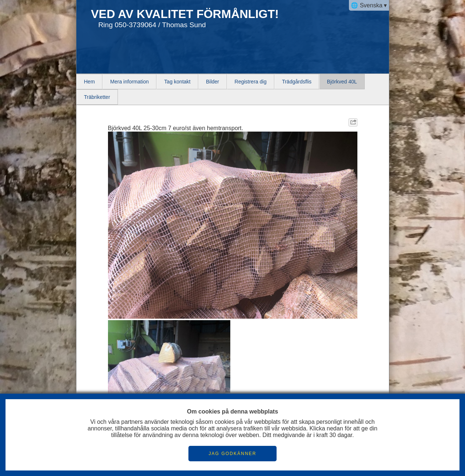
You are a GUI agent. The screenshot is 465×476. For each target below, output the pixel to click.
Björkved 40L (342, 82)
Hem (90, 82)
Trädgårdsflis (297, 82)
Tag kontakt (177, 82)
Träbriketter (97, 97)
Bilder (213, 82)
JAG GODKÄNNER (232, 454)
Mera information (129, 82)
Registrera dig (251, 82)
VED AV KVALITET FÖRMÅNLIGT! (185, 14)
